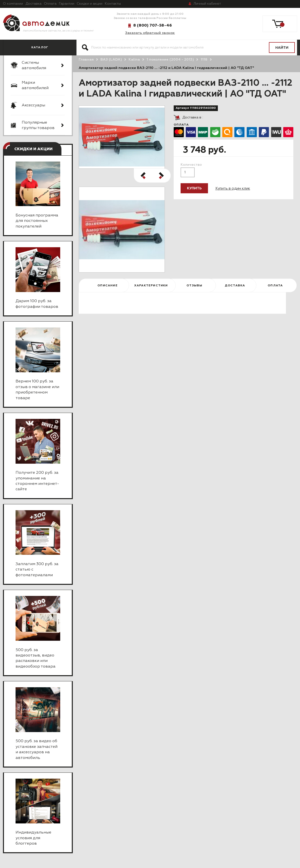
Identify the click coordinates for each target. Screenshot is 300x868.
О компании (13, 4)
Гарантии (67, 4)
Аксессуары (33, 105)
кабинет (207, 4)
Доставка (33, 4)
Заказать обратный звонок (150, 33)
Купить (194, 188)
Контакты (113, 4)
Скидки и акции (90, 4)
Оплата (50, 4)
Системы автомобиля (34, 66)
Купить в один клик (233, 188)
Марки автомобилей (35, 85)
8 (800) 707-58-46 (152, 25)
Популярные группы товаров (38, 125)
